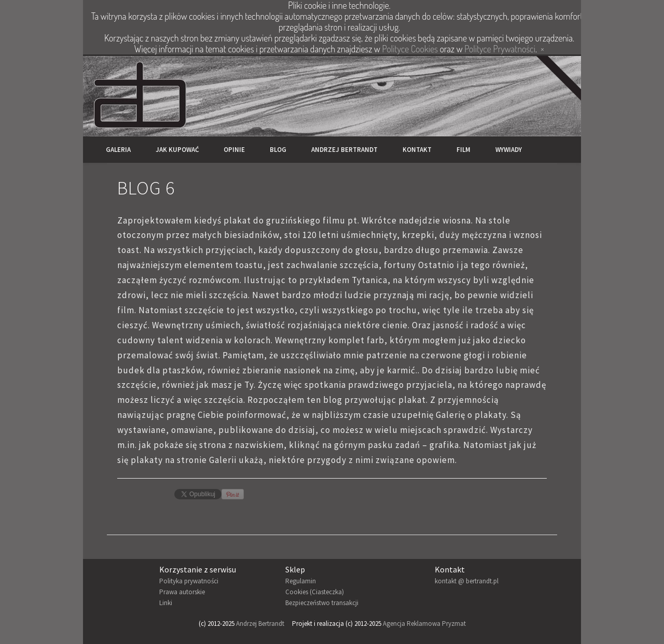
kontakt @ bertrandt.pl (467, 581)
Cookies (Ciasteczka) (315, 592)
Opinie (234, 150)
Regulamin (301, 581)
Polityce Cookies (410, 49)
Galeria (118, 150)
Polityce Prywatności (500, 49)
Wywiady (509, 150)
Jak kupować (177, 150)
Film (464, 150)
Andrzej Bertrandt (344, 150)
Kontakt (417, 150)
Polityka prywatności (189, 581)
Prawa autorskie (182, 592)
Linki (166, 603)
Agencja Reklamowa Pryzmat (424, 624)
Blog (278, 150)
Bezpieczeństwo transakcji (322, 603)
